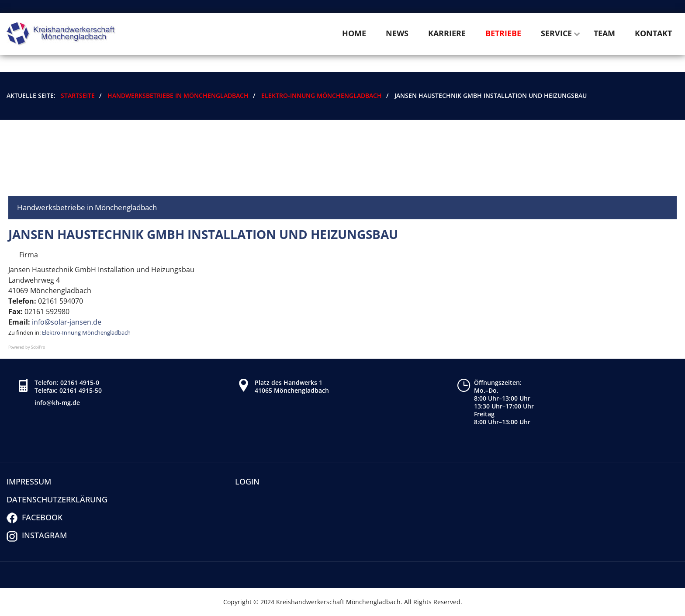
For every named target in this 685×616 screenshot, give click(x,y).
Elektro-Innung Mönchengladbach (86, 332)
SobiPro (38, 347)
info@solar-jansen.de (67, 322)
